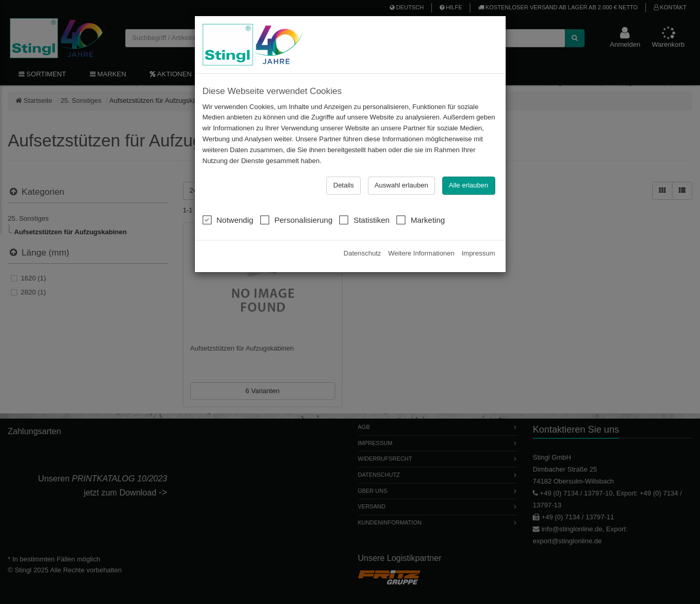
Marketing (421, 220)
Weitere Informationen (421, 253)
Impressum (478, 253)
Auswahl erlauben (401, 185)
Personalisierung (296, 220)
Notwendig (228, 220)
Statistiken (364, 220)
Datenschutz (362, 253)
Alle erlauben (469, 185)
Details (344, 185)
